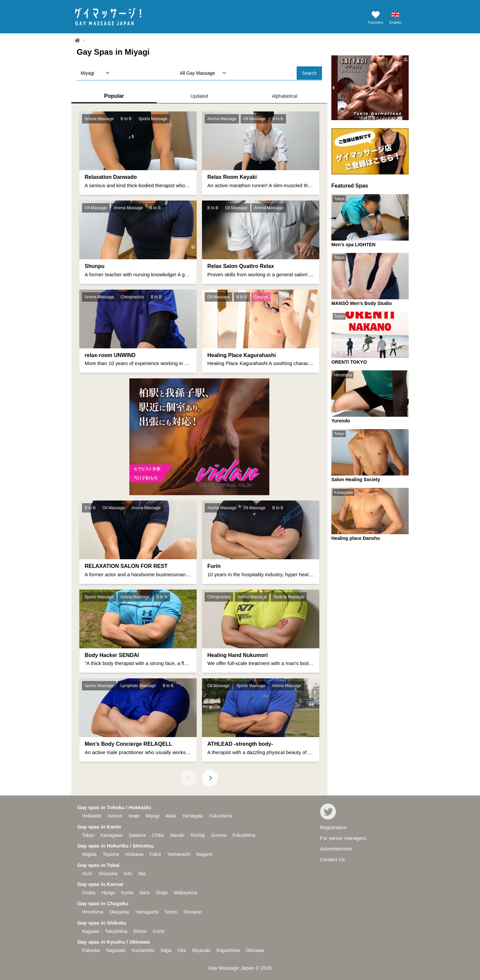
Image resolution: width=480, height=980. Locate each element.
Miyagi (153, 816)
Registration (333, 827)
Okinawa (255, 950)
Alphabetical (285, 96)
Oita (182, 950)
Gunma (219, 835)
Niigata (89, 854)
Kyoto (127, 893)
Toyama (111, 854)
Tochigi (198, 835)
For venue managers (343, 838)
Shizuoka (108, 874)
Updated (199, 96)
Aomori (115, 816)
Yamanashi (178, 854)
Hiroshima (92, 912)
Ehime (140, 931)
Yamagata (192, 816)
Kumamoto (143, 950)
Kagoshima (228, 950)
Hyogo (108, 893)
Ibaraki (177, 835)
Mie (142, 874)
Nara (144, 893)
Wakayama (185, 893)
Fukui (155, 854)
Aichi (87, 874)
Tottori (171, 912)
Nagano (204, 854)
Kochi (159, 931)
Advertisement (336, 849)
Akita (170, 816)
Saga (166, 950)
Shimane (192, 912)
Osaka (89, 893)
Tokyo (88, 835)
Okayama (119, 912)
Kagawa (90, 931)
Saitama (137, 835)
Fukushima (220, 816)
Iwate (134, 816)
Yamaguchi (147, 912)
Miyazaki (201, 950)
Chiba (158, 835)
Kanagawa (111, 835)
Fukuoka (91, 950)
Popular (114, 96)
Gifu (128, 874)
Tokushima (116, 931)
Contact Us (332, 859)
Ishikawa (134, 854)
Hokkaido (92, 816)
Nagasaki (116, 950)
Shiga (162, 893)
